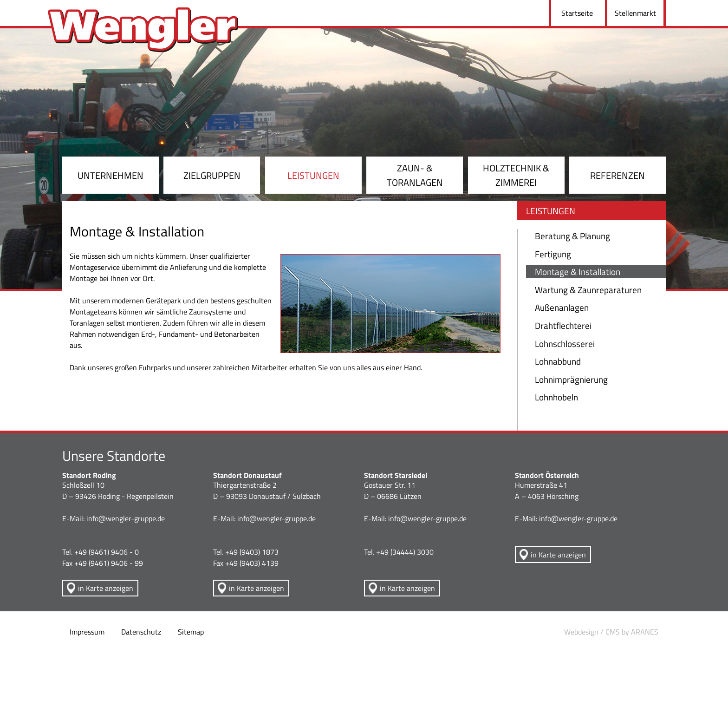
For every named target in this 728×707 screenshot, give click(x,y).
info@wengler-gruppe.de (126, 518)
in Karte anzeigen (106, 588)
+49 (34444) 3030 (405, 552)
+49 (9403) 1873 (252, 552)
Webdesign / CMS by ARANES (611, 632)
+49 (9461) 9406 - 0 (107, 552)
